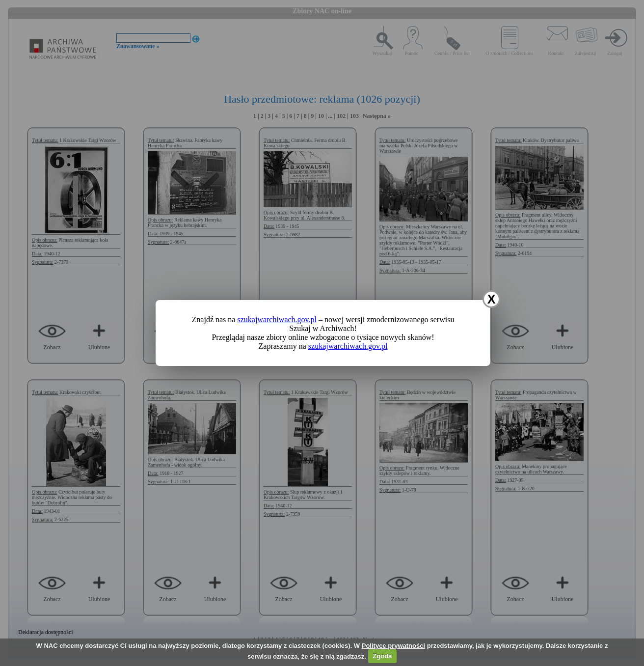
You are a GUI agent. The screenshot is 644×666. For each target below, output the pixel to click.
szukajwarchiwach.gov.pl (277, 319)
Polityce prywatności (393, 646)
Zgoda (382, 656)
